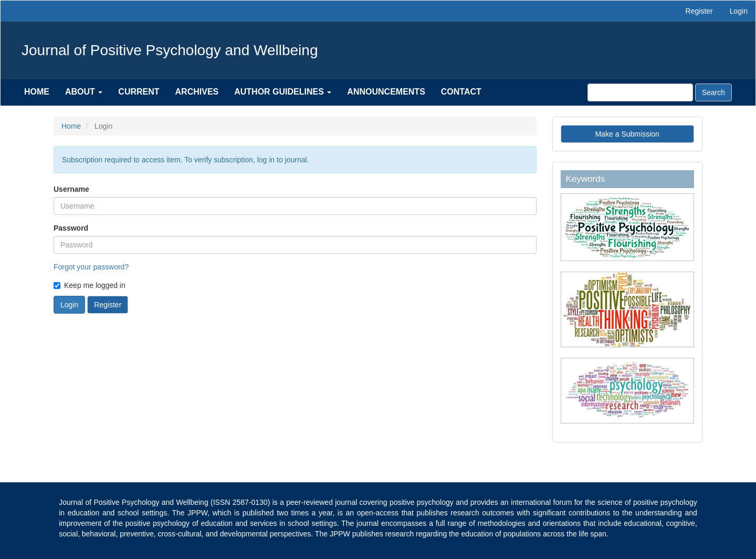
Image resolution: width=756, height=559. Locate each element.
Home (37, 92)
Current (139, 92)
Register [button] (108, 305)
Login (739, 11)
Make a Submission (627, 134)
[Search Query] (640, 92)
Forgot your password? (91, 267)
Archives (197, 92)
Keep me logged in (90, 285)
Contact (461, 92)
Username (71, 189)
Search (713, 92)
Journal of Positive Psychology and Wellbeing (170, 50)
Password (71, 228)
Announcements (386, 92)
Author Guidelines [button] (283, 92)
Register (699, 11)
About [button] (84, 92)
